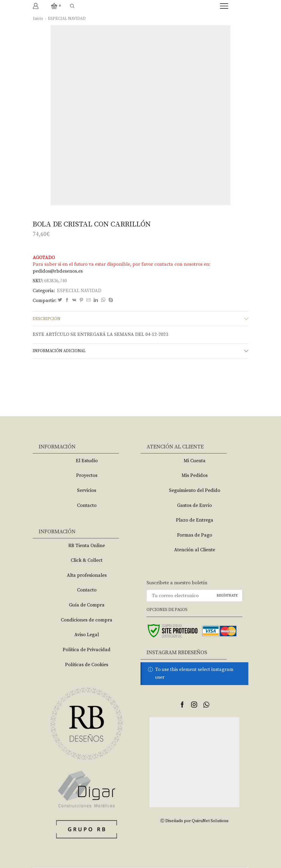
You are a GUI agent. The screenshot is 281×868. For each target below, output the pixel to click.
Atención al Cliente (195, 550)
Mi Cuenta (195, 461)
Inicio (38, 19)
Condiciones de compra (87, 620)
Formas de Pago (195, 535)
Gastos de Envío (194, 505)
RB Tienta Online (87, 546)
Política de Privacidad (87, 650)
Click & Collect (87, 560)
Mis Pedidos (195, 475)
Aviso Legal (87, 635)
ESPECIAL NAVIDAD (67, 19)
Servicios (87, 490)
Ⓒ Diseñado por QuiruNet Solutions (194, 821)
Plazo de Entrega (195, 520)
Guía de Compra (87, 605)
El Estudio (87, 461)
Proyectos (87, 475)
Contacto (87, 505)
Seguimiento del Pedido (195, 490)
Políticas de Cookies (87, 665)
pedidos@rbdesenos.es (58, 271)
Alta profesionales (87, 575)
